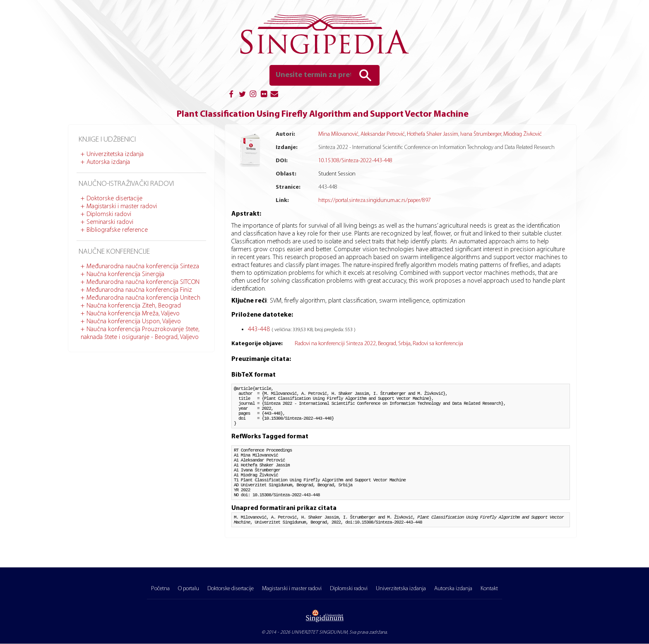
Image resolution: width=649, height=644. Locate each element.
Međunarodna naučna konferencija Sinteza (143, 267)
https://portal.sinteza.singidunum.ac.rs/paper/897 (375, 201)
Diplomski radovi (109, 214)
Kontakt (489, 589)
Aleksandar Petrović (383, 134)
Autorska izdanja (108, 162)
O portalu (189, 589)
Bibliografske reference (117, 230)
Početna (160, 589)
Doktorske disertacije (114, 199)
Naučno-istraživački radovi (126, 184)
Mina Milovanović (338, 134)
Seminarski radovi (110, 222)
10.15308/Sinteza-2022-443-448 (355, 161)
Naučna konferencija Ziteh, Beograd (134, 306)
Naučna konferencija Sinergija (125, 274)
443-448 (260, 329)
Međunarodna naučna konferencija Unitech (143, 298)
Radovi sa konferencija (438, 344)
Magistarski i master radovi (122, 207)
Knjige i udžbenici (107, 140)
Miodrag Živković (523, 134)
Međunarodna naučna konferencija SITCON (143, 282)
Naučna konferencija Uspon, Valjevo (134, 322)
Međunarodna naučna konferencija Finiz (139, 290)
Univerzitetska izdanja (115, 154)
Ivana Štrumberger (481, 134)
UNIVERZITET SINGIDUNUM (319, 632)
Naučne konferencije (114, 252)
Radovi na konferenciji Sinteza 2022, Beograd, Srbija (353, 344)
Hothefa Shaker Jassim (433, 134)
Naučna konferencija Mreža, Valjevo (133, 314)
